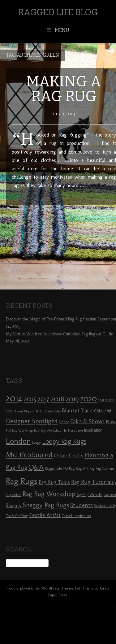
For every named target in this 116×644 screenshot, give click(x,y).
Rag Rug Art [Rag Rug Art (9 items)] (79, 468)
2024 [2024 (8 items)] (10, 411)
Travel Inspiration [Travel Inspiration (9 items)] (76, 516)
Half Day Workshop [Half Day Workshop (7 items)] (48, 431)
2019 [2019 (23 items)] (72, 399)
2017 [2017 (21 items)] (43, 399)
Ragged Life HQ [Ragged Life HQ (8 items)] (56, 468)
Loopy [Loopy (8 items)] (37, 442)
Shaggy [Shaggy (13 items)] (14, 505)
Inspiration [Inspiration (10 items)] (93, 430)
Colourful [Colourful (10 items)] (103, 411)
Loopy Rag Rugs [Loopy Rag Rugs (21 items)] (64, 441)
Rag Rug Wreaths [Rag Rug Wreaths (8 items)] (89, 495)
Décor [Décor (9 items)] (64, 422)
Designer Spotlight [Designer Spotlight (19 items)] (32, 421)
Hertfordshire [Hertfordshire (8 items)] (73, 430)
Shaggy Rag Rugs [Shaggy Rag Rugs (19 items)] (46, 505)
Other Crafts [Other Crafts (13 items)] (69, 455)
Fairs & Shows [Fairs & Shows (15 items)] (87, 421)
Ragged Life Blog (58, 12)
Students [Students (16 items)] (82, 505)
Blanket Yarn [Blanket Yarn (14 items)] (77, 411)
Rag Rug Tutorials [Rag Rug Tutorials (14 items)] (92, 482)
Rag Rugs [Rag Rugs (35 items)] (22, 481)
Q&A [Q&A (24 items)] (36, 467)
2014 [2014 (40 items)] (14, 398)
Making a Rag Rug (64, 89)
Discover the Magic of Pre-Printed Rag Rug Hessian (51, 319)
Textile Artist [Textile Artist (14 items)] (45, 515)
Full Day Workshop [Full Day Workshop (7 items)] (19, 431)
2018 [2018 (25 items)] (58, 399)
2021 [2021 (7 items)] (101, 400)
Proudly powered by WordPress (32, 588)
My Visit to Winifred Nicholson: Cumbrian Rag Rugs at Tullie (60, 334)
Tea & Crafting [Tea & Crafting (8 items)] (17, 516)
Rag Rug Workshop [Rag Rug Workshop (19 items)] (49, 494)
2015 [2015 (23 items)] (30, 399)
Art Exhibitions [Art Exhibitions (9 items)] (48, 411)
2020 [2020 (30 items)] (88, 398)
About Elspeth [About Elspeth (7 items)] (25, 411)
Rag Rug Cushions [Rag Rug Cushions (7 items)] (102, 469)
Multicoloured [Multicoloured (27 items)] (29, 455)
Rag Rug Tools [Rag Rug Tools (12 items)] (54, 482)
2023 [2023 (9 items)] (109, 400)
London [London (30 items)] (18, 441)
